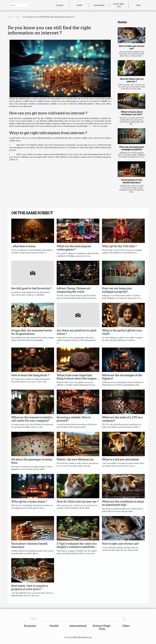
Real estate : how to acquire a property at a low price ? (30, 587)
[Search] (20, 5)
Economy (60, 5)
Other (138, 5)
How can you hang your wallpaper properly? (132, 148)
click (91, 126)
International (99, 5)
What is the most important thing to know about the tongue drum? (76, 379)
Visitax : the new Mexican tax (75, 459)
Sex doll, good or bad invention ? (32, 288)
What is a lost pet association (120, 459)
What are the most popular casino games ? (74, 248)
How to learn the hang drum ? (30, 375)
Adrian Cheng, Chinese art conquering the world (74, 290)
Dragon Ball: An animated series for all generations (32, 332)
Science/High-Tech (119, 5)
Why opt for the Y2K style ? (119, 246)
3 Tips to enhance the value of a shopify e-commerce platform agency (77, 547)
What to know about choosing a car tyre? (132, 113)
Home (10, 17)
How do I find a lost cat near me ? (132, 80)
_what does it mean (23, 246)
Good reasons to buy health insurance (132, 181)
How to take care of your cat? (132, 47)
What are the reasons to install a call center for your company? (32, 419)
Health (79, 5)
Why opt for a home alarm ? (29, 502)
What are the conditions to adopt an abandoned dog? (123, 503)
